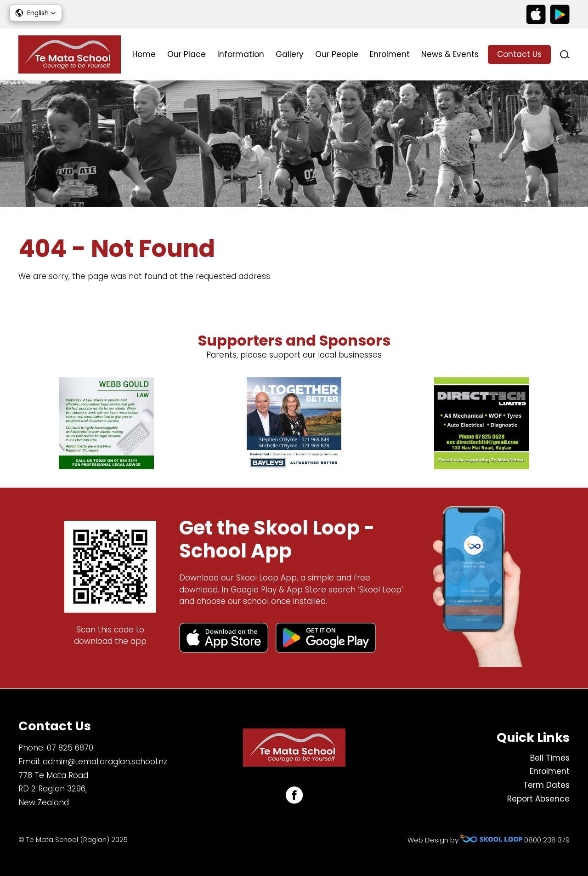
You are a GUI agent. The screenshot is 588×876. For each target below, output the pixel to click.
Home (144, 54)
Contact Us (519, 54)
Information (241, 54)
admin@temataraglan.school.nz (105, 762)
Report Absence (538, 799)
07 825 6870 (70, 748)
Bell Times (550, 758)
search (565, 54)
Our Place (187, 54)
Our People (337, 54)
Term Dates (546, 785)
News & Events (450, 54)
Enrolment (390, 54)
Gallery (290, 54)
